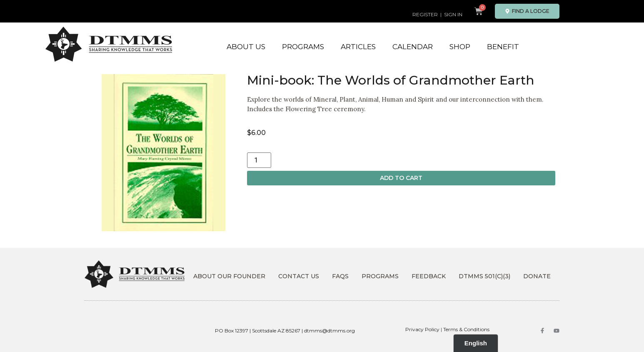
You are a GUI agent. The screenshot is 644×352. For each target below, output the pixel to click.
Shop (460, 47)
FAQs (340, 276)
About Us (246, 47)
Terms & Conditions (466, 329)
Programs (303, 47)
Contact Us (299, 276)
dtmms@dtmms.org (329, 331)
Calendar (413, 47)
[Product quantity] (259, 160)
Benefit (503, 47)
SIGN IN (453, 14)
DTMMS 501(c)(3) (484, 276)
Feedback (429, 276)
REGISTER (425, 14)
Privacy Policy (422, 329)
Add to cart (401, 178)
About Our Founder (229, 276)
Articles (358, 47)
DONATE (537, 276)
